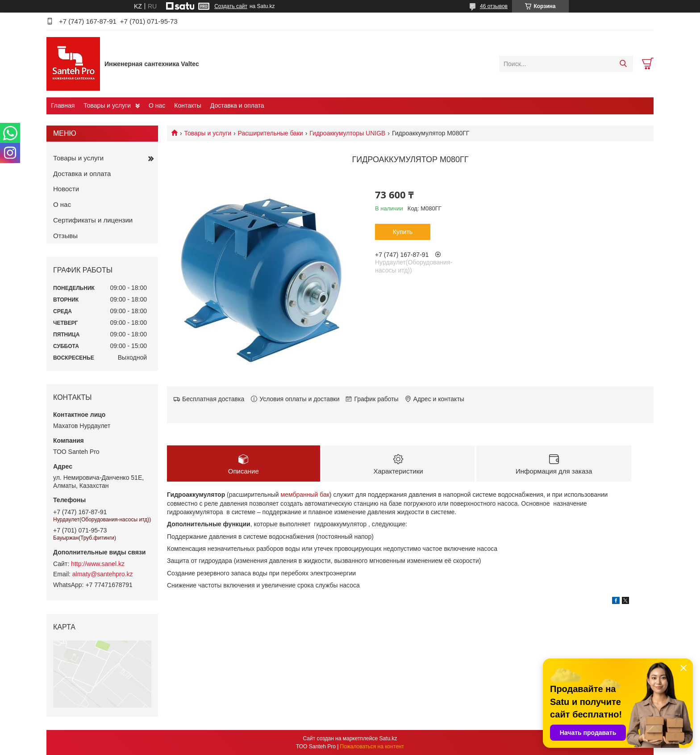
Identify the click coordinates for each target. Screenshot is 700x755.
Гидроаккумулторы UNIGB (347, 133)
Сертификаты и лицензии (93, 220)
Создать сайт (231, 6)
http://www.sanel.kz (98, 564)
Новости (66, 189)
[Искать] (623, 64)
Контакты (187, 105)
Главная (63, 105)
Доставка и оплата (237, 105)
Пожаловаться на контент (372, 747)
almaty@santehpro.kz (103, 574)
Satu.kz (388, 738)
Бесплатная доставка (213, 399)
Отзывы (65, 236)
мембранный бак (305, 495)
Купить (403, 232)
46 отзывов (494, 6)
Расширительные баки (271, 133)
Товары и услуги (107, 105)
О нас (157, 105)
